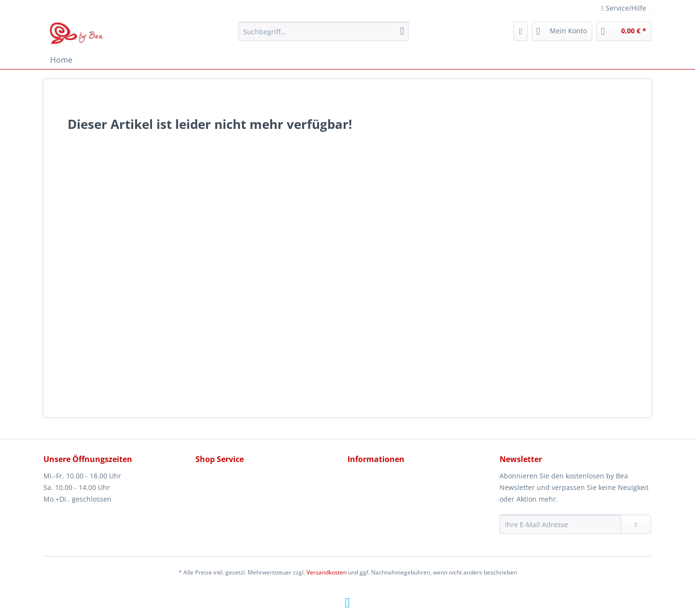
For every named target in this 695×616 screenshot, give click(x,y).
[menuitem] (324, 36)
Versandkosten (327, 572)
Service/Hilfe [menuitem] (625, 8)
